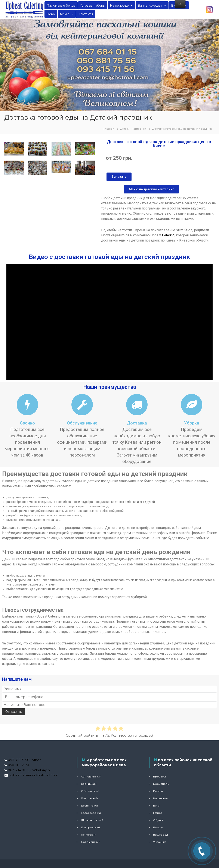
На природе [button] (121, 6)
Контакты (86, 14)
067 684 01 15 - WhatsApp (28, 770)
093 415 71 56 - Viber (24, 760)
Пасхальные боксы (61, 6)
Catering (168, 235)
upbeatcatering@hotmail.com (33, 775)
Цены (51, 14)
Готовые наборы (93, 6)
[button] (119, 177)
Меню (67, 14)
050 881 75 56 (18, 765)
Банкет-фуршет (152, 6)
